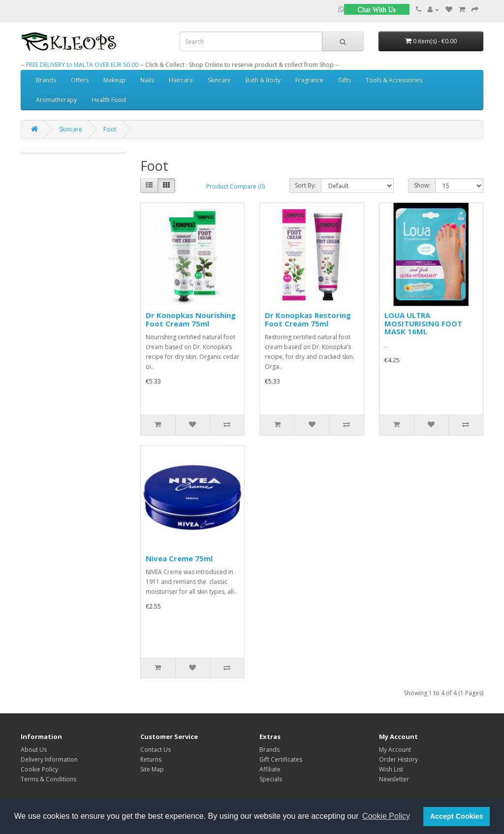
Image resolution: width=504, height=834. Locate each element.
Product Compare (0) (236, 186)
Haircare (181, 80)
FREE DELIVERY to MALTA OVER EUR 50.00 (82, 65)
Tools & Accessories (394, 80)
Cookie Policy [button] (386, 816)
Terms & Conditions (48, 779)
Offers (80, 80)
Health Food (109, 100)
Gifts (345, 80)
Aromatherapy (56, 100)
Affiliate (270, 769)
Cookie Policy (39, 769)
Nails (147, 80)
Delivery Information (49, 759)
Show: (422, 185)
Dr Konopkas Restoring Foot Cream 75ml (308, 319)
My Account (395, 750)
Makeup (114, 80)
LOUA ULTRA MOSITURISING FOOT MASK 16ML (423, 323)
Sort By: (305, 185)
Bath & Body (263, 80)
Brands (46, 80)
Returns (151, 759)
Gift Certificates (281, 759)
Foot (110, 129)
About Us (34, 750)
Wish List (391, 769)
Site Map (152, 769)
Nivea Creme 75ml (179, 558)
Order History (398, 759)
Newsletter (394, 779)
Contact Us (156, 750)
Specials (271, 779)
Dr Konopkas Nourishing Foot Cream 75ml (191, 319)
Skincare (219, 80)
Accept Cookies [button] (457, 816)
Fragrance (309, 80)
